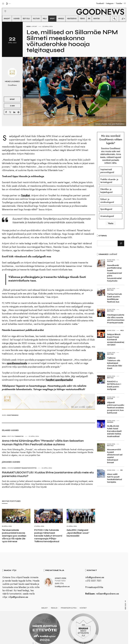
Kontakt (83, 608)
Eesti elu (11, 436)
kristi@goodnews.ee (62, 586)
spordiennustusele (17, 363)
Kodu (29, 26)
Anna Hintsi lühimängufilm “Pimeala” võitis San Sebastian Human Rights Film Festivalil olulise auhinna (43, 443)
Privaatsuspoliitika (94, 587)
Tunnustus (19, 436)
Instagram (110, 3)
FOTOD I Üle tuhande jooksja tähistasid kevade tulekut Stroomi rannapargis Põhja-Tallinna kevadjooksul (48, 536)
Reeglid (54, 608)
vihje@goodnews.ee (18, 597)
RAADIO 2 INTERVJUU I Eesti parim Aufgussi (114, 385)
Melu (122, 330)
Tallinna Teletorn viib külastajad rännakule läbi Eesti (115, 363)
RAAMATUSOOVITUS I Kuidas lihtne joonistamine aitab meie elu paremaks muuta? (48, 474)
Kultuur (110, 399)
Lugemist (18, 468)
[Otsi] (121, 243)
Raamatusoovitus (29, 468)
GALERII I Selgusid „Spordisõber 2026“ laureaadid (78, 533)
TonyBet (26, 195)
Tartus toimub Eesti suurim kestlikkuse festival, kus (114, 298)
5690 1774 (59, 583)
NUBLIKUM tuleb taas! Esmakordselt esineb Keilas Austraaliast (114, 431)
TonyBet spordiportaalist (59, 380)
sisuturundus (13, 415)
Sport (35, 26)
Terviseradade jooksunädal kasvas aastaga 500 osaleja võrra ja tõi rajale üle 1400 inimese (14, 536)
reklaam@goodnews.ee (107, 594)
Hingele (11, 468)
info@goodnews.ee (95, 577)
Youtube (119, 3)
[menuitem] (7, 19)
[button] (4, 8)
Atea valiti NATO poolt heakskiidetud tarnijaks (114, 478)
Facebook (100, 3)
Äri (121, 470)
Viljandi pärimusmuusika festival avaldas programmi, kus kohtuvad (116, 408)
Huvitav (110, 261)
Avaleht (45, 608)
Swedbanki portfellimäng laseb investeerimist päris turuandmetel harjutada (114, 273)
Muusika (110, 422)
